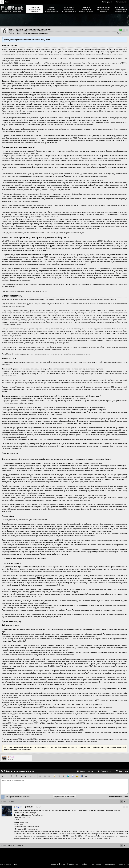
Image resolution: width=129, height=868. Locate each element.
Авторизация (121, 2)
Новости (54, 864)
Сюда (11, 802)
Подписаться (123, 33)
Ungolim (19, 807)
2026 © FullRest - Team (9, 864)
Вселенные (74, 864)
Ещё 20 (12, 846)
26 (121, 30)
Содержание (124, 864)
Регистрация (107, 2)
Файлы (85, 864)
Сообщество (110, 864)
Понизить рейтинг (127, 30)
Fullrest (12, 33)
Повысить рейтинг (124, 30)
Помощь (3, 797)
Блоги (19, 33)
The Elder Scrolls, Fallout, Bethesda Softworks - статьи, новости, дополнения (13, 9)
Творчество (96, 864)
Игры (64, 864)
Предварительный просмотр (19, 797)
